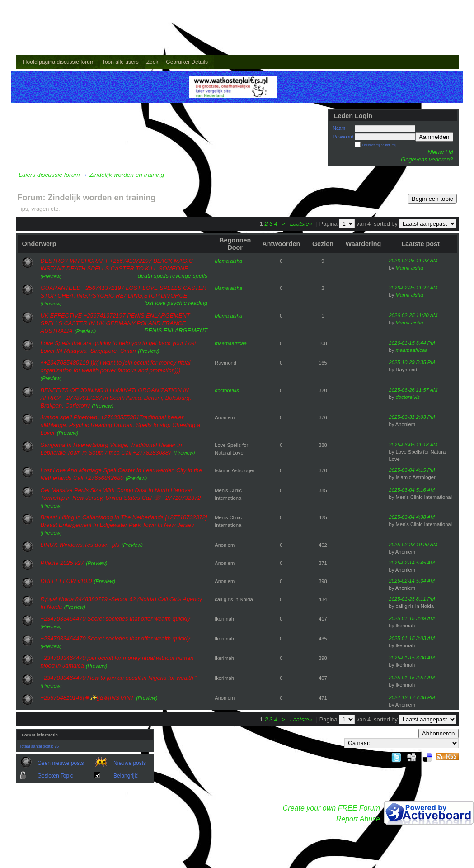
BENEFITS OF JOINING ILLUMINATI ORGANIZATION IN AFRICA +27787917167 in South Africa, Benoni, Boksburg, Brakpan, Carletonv (116, 398)
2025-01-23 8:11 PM (412, 599)
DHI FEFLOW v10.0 (66, 581)
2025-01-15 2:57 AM (412, 678)
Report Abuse (358, 819)
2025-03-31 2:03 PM (412, 417)
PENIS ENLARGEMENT (176, 330)
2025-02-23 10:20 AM (413, 545)
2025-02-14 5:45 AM (412, 563)
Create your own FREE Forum (331, 808)
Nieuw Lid (440, 152)
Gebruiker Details (187, 62)
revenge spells (189, 276)
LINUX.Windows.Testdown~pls (80, 545)
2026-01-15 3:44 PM (412, 343)
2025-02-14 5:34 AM (412, 581)
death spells (153, 276)
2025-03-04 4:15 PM (412, 470)
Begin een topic (432, 199)
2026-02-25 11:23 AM (413, 261)
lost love (155, 303)
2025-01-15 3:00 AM (412, 658)
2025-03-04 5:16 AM (412, 490)
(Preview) (51, 276)
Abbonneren (439, 733)
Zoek (153, 62)
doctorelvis (227, 390)
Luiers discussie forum (49, 175)
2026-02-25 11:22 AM (413, 288)
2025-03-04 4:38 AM (412, 517)
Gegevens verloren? (427, 159)
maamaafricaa (231, 343)
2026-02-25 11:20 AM (413, 315)
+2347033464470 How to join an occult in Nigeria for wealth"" (119, 678)
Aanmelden (434, 137)
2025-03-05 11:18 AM (413, 445)
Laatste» (302, 224)
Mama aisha (228, 261)
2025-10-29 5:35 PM (412, 362)
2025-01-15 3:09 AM (412, 618)
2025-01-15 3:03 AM (412, 638)
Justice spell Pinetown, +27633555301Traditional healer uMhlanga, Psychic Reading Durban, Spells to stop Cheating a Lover (121, 425)
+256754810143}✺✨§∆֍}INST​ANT (87, 698)
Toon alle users (120, 62)
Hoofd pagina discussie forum (59, 62)
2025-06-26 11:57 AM (413, 390)
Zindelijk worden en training (127, 175)
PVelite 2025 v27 (62, 563)
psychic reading (187, 303)
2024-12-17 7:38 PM (412, 697)
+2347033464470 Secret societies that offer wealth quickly (115, 619)
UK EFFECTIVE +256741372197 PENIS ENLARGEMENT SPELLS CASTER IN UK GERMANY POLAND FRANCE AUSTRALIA (115, 323)
